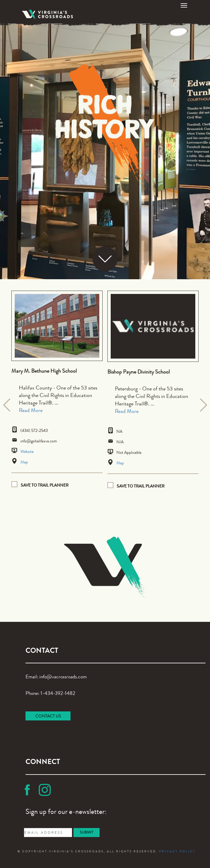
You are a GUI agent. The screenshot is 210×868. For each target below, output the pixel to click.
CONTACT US (48, 717)
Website (27, 452)
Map (24, 463)
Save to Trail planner (45, 485)
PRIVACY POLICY (177, 852)
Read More (31, 411)
